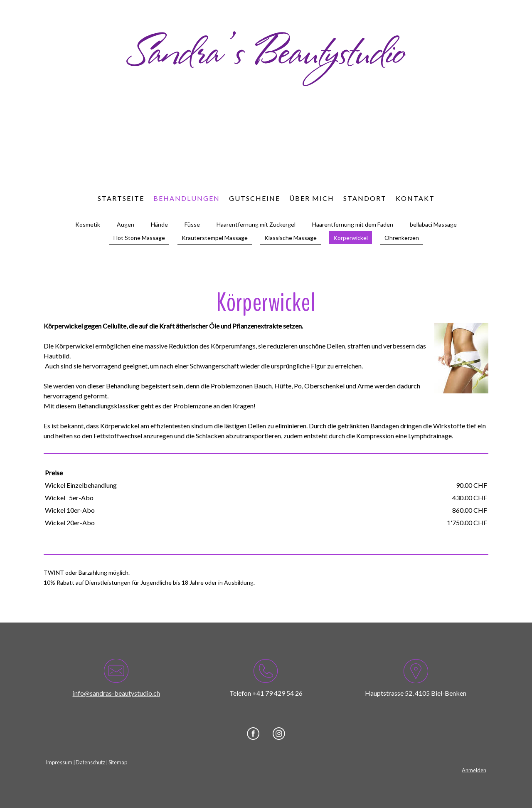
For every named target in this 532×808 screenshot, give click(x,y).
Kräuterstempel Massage (215, 238)
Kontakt (415, 198)
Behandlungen (187, 198)
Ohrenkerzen (402, 238)
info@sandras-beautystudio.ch (116, 693)
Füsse (192, 224)
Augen (126, 224)
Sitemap (118, 762)
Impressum (59, 762)
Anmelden (474, 770)
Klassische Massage (291, 238)
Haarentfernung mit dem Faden (353, 224)
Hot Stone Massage (139, 238)
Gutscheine (255, 198)
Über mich (312, 198)
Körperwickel (351, 238)
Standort (365, 198)
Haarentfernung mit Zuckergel (256, 224)
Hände (159, 224)
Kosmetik (88, 224)
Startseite (121, 198)
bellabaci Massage (433, 224)
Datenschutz (90, 762)
